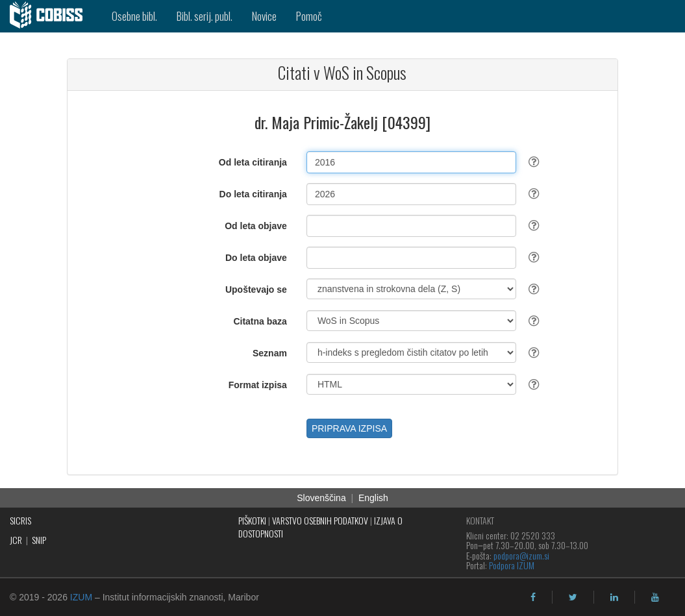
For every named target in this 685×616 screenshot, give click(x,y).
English (373, 498)
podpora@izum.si (521, 555)
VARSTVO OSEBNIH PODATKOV (320, 520)
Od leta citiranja (253, 162)
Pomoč (309, 16)
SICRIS (20, 520)
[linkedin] (614, 597)
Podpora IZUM (512, 565)
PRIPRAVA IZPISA (349, 428)
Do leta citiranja (253, 194)
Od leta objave (256, 226)
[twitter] (573, 597)
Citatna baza (260, 321)
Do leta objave (256, 258)
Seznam (270, 353)
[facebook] (533, 597)
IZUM (81, 597)
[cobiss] (51, 16)
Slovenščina (321, 498)
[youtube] (655, 597)
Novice (264, 16)
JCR (16, 540)
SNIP (39, 540)
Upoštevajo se (256, 290)
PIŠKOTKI (252, 520)
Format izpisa (258, 385)
